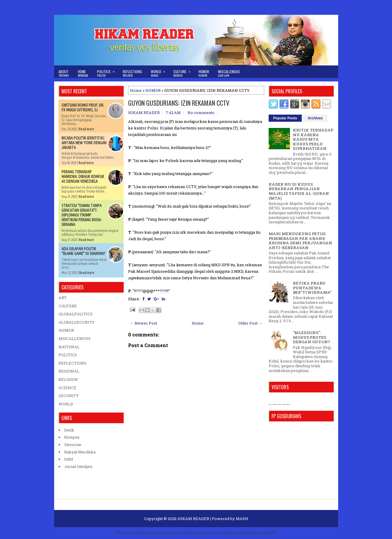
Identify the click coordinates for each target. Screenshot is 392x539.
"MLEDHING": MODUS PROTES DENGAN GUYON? (312, 337)
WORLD (66, 404)
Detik (69, 430)
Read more (87, 129)
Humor (204, 73)
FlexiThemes (141, 532)
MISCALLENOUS (75, 339)
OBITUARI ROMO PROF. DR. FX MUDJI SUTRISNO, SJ (83, 108)
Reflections (132, 73)
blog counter (286, 404)
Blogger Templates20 (261, 532)
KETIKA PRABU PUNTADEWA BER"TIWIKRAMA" (312, 288)
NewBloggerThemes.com (201, 532)
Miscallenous (229, 73)
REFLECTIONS (72, 363)
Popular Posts (285, 118)
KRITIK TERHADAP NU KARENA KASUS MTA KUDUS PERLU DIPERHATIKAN (313, 139)
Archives (315, 118)
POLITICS (68, 355)
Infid (68, 459)
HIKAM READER (193, 519)
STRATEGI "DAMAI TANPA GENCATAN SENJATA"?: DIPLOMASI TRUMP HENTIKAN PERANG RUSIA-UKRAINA (82, 215)
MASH (242, 519)
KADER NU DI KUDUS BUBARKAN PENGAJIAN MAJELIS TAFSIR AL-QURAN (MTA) (299, 191)
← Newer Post (143, 323)
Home (83, 73)
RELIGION (68, 379)
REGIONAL (69, 371)
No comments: (201, 113)
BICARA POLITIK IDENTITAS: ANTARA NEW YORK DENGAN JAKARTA (84, 143)
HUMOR (153, 90)
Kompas (72, 437)
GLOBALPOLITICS (76, 314)
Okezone (73, 445)
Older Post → (250, 323)
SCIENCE (67, 388)
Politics (108, 72)
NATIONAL (69, 347)
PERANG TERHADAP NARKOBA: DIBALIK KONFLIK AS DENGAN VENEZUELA (83, 177)
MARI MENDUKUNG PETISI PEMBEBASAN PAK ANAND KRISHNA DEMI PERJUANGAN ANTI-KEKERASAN (300, 241)
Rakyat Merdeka (80, 452)
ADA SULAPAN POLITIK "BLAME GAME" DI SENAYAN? (83, 251)
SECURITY (69, 396)
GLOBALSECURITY (76, 322)
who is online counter (275, 404)
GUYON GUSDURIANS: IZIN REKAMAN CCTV (179, 103)
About (64, 73)
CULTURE (68, 306)
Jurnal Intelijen (78, 466)
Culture (184, 72)
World (160, 72)
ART (63, 298)
